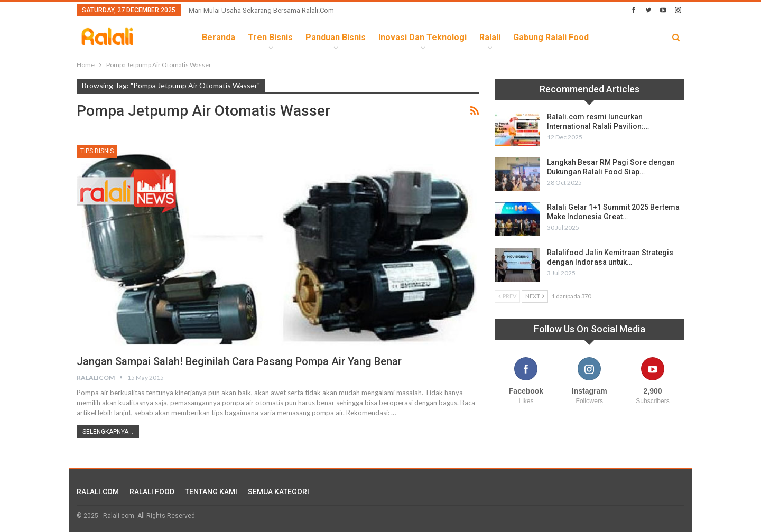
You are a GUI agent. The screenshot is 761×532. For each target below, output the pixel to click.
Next (535, 296)
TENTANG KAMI (211, 492)
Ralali (490, 37)
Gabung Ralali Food (551, 37)
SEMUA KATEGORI (279, 492)
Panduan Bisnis (336, 37)
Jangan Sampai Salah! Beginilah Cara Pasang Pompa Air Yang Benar (239, 361)
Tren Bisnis (270, 37)
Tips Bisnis (97, 151)
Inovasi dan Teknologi (423, 37)
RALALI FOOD (152, 492)
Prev (507, 296)
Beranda (219, 37)
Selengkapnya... (108, 432)
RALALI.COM (98, 492)
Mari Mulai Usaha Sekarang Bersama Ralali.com (261, 10)
